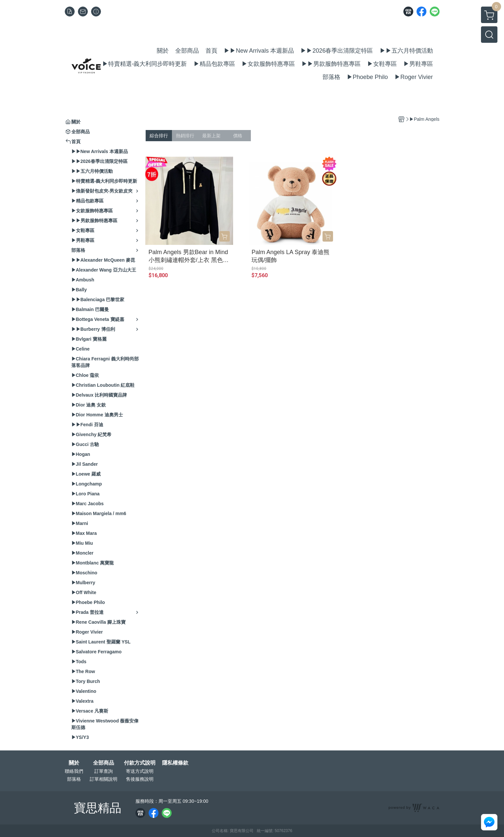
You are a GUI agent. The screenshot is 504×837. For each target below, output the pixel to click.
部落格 (74, 779)
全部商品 (104, 763)
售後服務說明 (140, 779)
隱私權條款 (175, 763)
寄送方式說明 (140, 771)
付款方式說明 (140, 763)
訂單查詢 (104, 771)
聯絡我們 (74, 771)
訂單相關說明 (104, 779)
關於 (74, 763)
